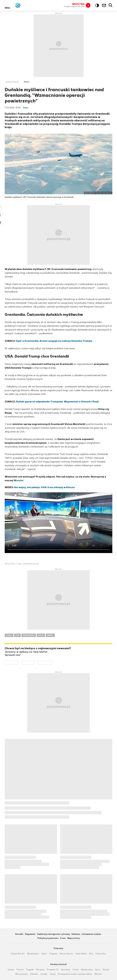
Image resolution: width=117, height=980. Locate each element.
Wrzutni (19, 480)
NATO (41, 635)
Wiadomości (33, 954)
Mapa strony (73, 938)
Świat (26, 82)
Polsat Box (101, 954)
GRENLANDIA (29, 635)
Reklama (76, 934)
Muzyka (98, 974)
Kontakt (19, 934)
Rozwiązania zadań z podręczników (75, 974)
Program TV (53, 970)
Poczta (20, 970)
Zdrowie (34, 974)
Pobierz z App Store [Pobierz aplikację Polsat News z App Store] (35, 662)
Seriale (44, 974)
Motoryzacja (21, 974)
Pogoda (53, 954)
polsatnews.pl (12, 82)
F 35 (17, 635)
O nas (63, 938)
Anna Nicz (10, 564)
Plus (91, 954)
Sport (44, 954)
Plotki (76, 970)
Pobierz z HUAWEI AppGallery (51, 662)
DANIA (9, 635)
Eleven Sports (66, 954)
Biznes (106, 970)
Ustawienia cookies (91, 934)
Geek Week (81, 954)
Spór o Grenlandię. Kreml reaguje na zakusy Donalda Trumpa (54, 341)
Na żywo (40, 970)
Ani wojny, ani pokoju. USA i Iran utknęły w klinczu (44, 487)
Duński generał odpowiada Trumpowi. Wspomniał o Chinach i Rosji (57, 402)
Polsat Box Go (18, 954)
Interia (11, 970)
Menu (8, 8)
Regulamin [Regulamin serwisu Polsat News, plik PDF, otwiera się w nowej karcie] (30, 934)
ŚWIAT (50, 635)
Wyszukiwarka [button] (111, 5)
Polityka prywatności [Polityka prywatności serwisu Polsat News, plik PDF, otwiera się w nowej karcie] (48, 938)
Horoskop (66, 970)
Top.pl (53, 974)
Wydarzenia (87, 970)
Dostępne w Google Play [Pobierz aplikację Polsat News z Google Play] (18, 662)
